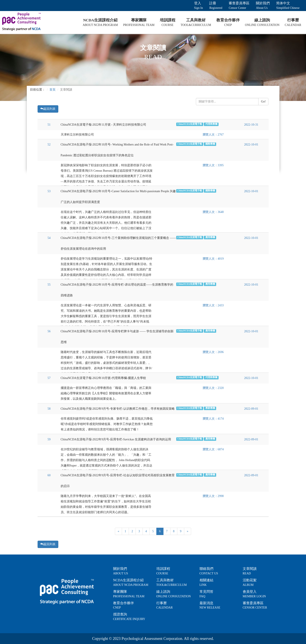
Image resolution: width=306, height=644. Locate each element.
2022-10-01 (251, 145)
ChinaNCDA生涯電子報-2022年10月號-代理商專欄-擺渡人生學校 (103, 378)
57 (49, 378)
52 (49, 145)
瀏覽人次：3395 (213, 165)
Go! (263, 101)
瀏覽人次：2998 (213, 496)
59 (49, 439)
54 (49, 238)
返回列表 (48, 109)
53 (49, 191)
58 (49, 409)
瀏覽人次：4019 (213, 259)
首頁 (52, 90)
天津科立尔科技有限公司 (77, 135)
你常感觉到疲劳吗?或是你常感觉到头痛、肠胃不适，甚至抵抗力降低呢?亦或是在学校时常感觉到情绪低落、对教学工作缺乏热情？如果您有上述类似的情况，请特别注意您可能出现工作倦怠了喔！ (107, 424)
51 (49, 125)
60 (49, 475)
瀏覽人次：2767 (213, 135)
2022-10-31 (251, 125)
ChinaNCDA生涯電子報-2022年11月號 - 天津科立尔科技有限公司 (104, 125)
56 (49, 331)
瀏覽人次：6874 (213, 449)
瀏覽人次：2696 (213, 352)
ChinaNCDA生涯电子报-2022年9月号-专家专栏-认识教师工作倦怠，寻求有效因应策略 (118, 409)
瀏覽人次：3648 (213, 212)
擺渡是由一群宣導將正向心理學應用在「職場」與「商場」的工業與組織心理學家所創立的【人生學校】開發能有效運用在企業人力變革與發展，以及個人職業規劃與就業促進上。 (106, 393)
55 (49, 285)
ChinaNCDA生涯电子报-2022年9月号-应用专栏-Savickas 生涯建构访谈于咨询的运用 (116, 439)
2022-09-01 (251, 409)
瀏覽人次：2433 (213, 305)
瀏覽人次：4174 (213, 419)
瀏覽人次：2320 (213, 388)
